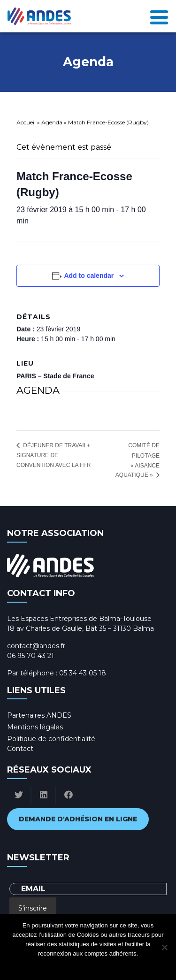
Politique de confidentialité (51, 739)
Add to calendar (89, 276)
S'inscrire (33, 908)
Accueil (26, 122)
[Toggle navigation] (159, 16)
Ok (50, 966)
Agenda (52, 122)
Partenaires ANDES (39, 715)
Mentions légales (35, 727)
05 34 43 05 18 (83, 673)
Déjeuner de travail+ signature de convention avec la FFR (54, 455)
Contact (20, 749)
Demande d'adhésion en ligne (78, 819)
